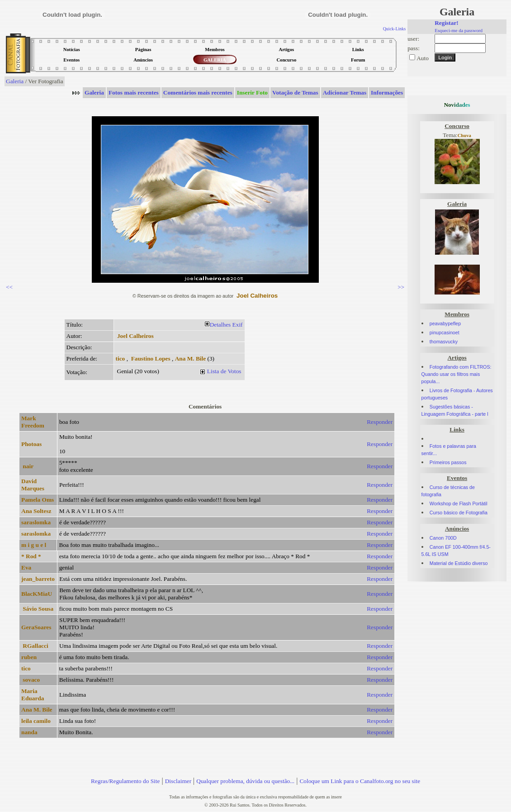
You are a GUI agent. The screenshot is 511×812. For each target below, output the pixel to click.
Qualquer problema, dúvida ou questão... (245, 781)
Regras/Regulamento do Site (125, 781)
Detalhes (220, 325)
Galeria (15, 81)
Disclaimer (178, 781)
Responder (380, 422)
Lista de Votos (224, 371)
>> (401, 287)
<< (9, 287)
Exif (238, 325)
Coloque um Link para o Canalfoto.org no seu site (360, 781)
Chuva (464, 135)
